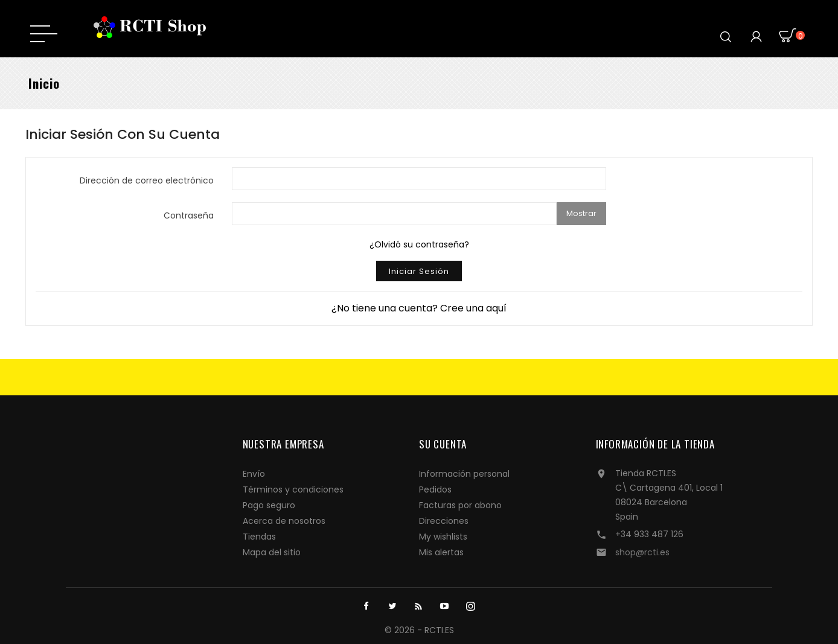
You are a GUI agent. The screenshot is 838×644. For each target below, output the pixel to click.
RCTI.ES (439, 630)
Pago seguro (269, 505)
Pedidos (435, 489)
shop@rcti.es (642, 552)
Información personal (464, 474)
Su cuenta (443, 444)
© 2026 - (405, 630)
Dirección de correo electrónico (147, 180)
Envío (254, 474)
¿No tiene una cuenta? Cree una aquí (419, 308)
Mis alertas (441, 552)
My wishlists (443, 537)
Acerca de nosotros (284, 521)
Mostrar (581, 213)
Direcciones (444, 521)
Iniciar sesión (419, 271)
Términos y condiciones (293, 489)
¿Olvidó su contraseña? (419, 244)
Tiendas (259, 537)
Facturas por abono (460, 505)
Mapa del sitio (272, 552)
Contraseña (189, 215)
